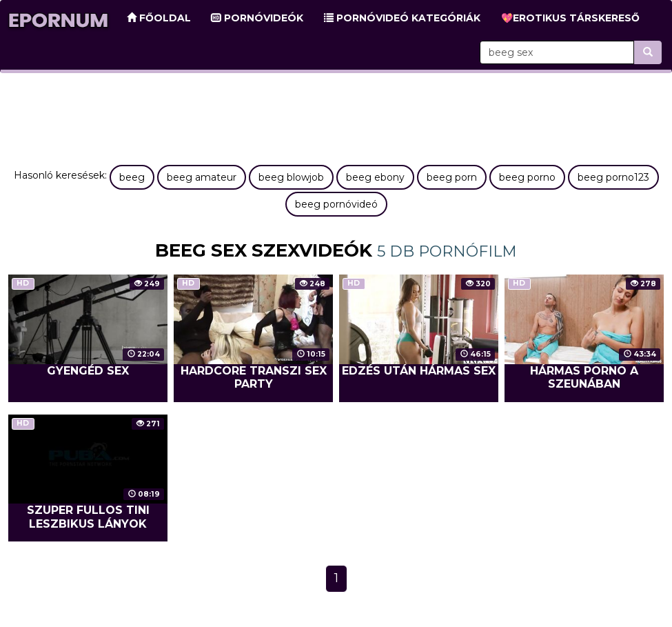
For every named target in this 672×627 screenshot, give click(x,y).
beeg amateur (202, 177)
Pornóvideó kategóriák (402, 18)
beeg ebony (375, 177)
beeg (132, 177)
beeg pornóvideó (336, 204)
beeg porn (452, 177)
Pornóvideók (257, 18)
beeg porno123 (613, 177)
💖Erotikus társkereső (570, 18)
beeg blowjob (291, 177)
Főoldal (159, 18)
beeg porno (527, 177)
